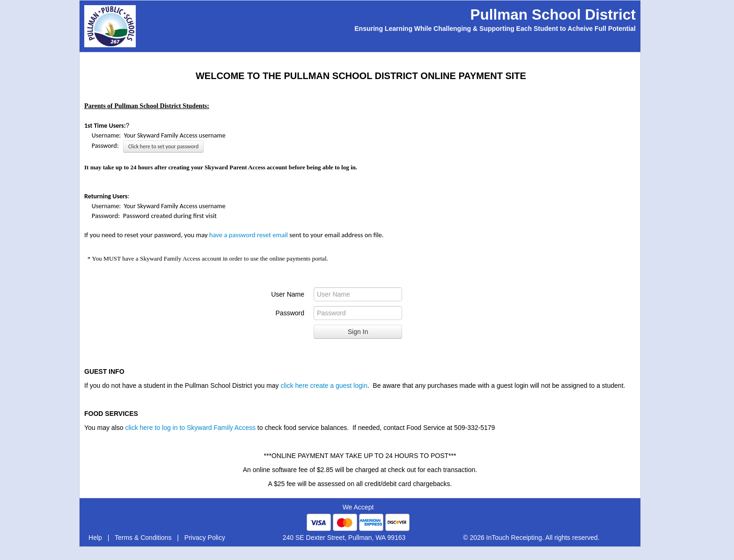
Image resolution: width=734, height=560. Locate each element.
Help (95, 538)
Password (290, 313)
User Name (288, 294)
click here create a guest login (324, 385)
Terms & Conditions (143, 538)
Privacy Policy (205, 538)
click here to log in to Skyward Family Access (190, 428)
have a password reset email (249, 235)
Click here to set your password (163, 146)
